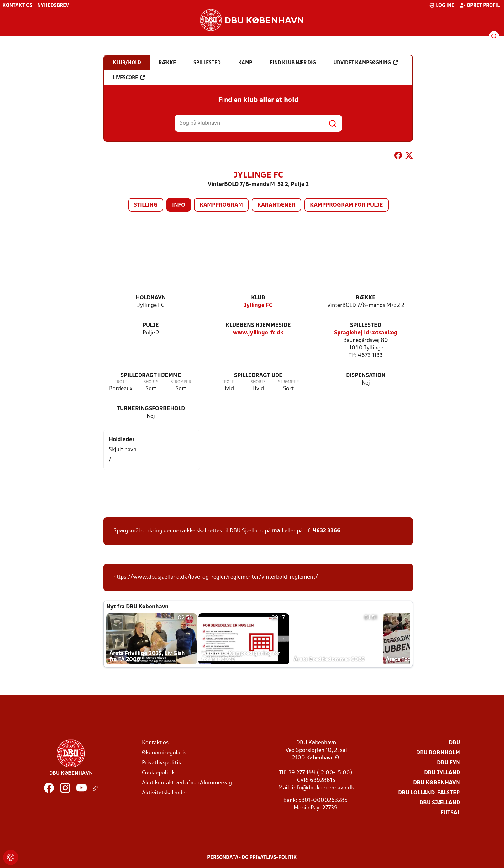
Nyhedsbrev (53, 6)
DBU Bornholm (438, 753)
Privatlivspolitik (162, 763)
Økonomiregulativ (164, 753)
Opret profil (480, 5)
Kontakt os (17, 6)
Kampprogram (221, 205)
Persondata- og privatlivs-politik (252, 858)
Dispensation (366, 376)
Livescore (129, 78)
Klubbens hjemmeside (258, 325)
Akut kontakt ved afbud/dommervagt (188, 783)
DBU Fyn (449, 763)
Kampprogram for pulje (346, 205)
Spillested (366, 325)
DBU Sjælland (440, 803)
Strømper (181, 382)
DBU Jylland (442, 773)
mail (278, 531)
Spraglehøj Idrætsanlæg (366, 333)
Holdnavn (151, 298)
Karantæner (276, 205)
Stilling (146, 205)
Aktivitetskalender (165, 793)
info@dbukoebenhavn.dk (323, 788)
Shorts (151, 382)
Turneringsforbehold (151, 409)
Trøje (121, 382)
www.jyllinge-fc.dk (258, 333)
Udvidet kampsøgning (366, 63)
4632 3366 (327, 531)
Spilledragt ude (258, 376)
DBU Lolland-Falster (429, 793)
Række (366, 298)
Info (179, 205)
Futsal (450, 813)
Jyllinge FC (258, 305)
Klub (258, 298)
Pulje (151, 325)
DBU (454, 743)
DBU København (437, 783)
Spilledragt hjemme (151, 376)
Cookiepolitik (158, 773)
